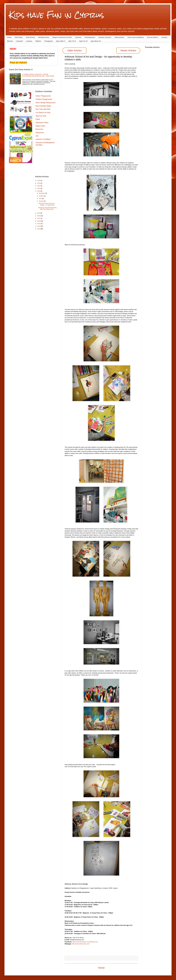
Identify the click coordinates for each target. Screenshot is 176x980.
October (41, 196)
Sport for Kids (41, 116)
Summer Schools (105, 37)
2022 (39, 186)
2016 (39, 221)
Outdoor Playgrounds (44, 99)
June (40, 199)
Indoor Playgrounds (43, 96)
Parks (38, 119)
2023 (39, 183)
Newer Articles (128, 50)
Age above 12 (96, 41)
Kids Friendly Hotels (43, 106)
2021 (39, 188)
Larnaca (29, 41)
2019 (39, 213)
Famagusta (49, 41)
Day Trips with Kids (43, 109)
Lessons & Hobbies (43, 139)
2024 (39, 181)
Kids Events (31, 37)
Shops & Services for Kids (62, 37)
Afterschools (119, 37)
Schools (78, 37)
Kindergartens (90, 37)
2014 (39, 226)
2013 (39, 229)
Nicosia (10, 41)
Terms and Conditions (136, 37)
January (41, 201)
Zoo (37, 136)
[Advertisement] (47, 161)
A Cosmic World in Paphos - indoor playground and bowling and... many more (38, 75)
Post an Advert (153, 37)
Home (9, 37)
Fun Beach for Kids (43, 113)
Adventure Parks (42, 123)
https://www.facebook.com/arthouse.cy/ (85, 942)
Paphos (38, 41)
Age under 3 (61, 41)
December (42, 193)
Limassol (19, 41)
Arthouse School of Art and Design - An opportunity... (47, 204)
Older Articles (74, 50)
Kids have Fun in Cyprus (56, 15)
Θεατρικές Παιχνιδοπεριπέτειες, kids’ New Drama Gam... (48, 208)
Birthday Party (44, 37)
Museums (39, 129)
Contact (164, 37)
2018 (39, 216)
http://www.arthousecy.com (81, 944)
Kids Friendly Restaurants (46, 103)
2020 (39, 191)
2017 (39, 218)
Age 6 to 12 (83, 41)
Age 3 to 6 (72, 41)
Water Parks (40, 126)
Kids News (19, 37)
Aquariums (40, 133)
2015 (39, 224)
